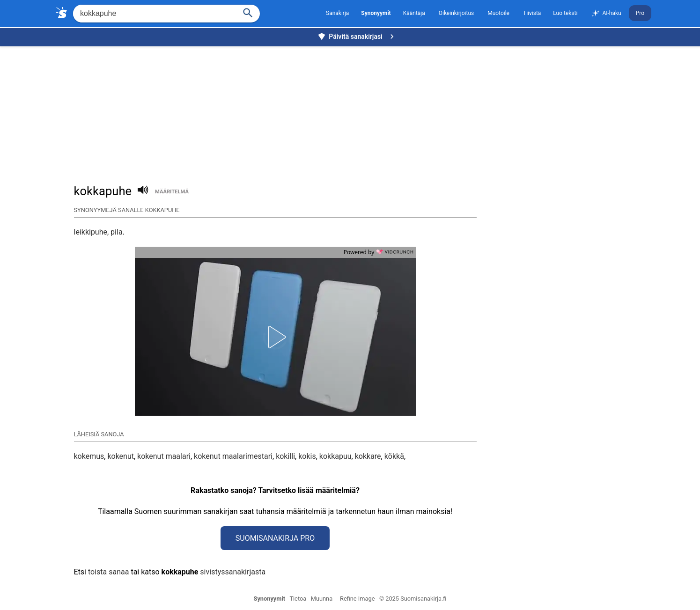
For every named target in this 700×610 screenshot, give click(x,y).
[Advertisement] (353, 110)
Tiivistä (532, 13)
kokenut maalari (164, 456)
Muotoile (498, 13)
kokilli (285, 456)
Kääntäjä (414, 13)
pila (116, 232)
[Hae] (154, 14)
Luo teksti (565, 13)
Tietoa (298, 599)
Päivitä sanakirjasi (357, 37)
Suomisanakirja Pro (275, 538)
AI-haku (606, 14)
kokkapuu (335, 456)
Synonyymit (270, 599)
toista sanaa (108, 572)
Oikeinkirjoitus (456, 13)
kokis (307, 456)
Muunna (322, 599)
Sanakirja (337, 13)
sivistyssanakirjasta (233, 572)
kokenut (121, 456)
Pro (640, 13)
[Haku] (248, 12)
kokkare (368, 456)
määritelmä (172, 192)
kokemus (89, 456)
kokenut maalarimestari (233, 456)
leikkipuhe (91, 232)
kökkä (394, 456)
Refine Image (357, 599)
